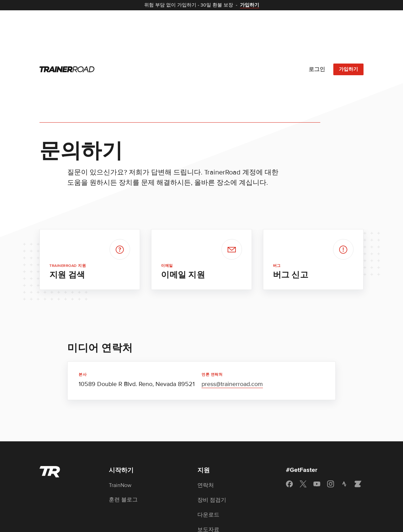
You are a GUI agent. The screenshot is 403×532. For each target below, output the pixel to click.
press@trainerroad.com (232, 309)
